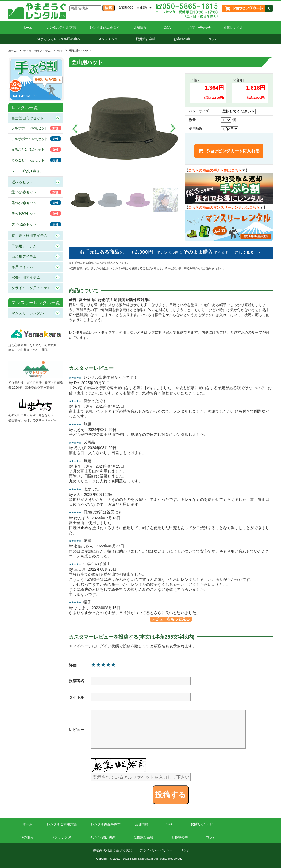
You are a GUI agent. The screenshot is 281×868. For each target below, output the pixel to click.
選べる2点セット (24, 214)
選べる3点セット (24, 192)
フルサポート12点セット (29, 128)
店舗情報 (140, 28)
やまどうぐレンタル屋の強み (59, 39)
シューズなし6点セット (29, 171)
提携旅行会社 (146, 39)
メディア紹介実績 (102, 837)
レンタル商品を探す (105, 28)
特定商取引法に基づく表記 (112, 850)
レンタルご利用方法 (61, 28)
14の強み (27, 837)
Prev (75, 128)
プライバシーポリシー (156, 850)
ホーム (28, 28)
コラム (213, 39)
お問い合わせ (199, 28)
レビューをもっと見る (171, 619)
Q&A (167, 28)
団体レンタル (233, 28)
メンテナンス (108, 39)
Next (173, 128)
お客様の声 (182, 39)
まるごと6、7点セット (28, 149)
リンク (185, 850)
